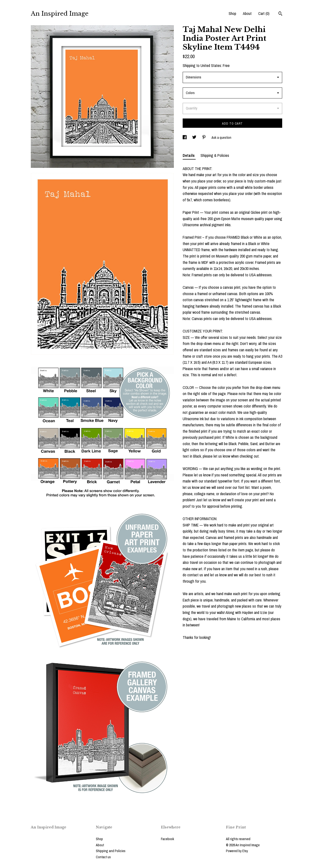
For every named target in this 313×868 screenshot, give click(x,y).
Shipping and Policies (111, 851)
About (247, 13)
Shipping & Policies (215, 155)
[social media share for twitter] (195, 138)
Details (189, 155)
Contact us (103, 857)
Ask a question (221, 138)
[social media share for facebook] (185, 138)
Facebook (168, 839)
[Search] (280, 14)
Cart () (264, 13)
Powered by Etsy (237, 851)
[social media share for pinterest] (204, 138)
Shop (232, 13)
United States (211, 65)
